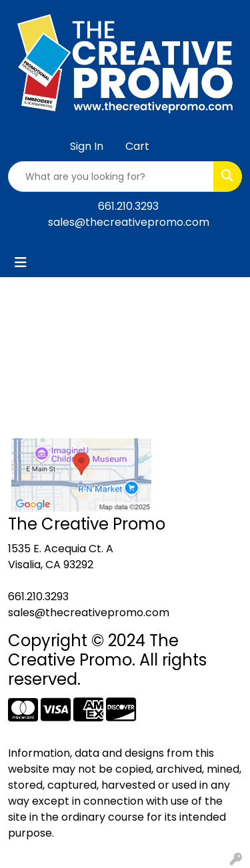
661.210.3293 (128, 206)
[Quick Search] (111, 177)
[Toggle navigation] (21, 262)
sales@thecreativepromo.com (129, 222)
